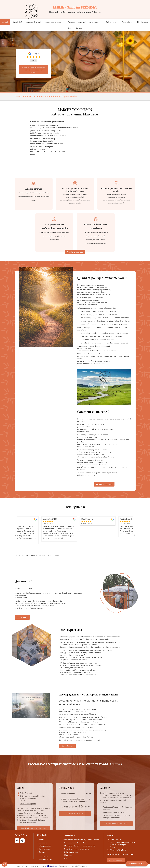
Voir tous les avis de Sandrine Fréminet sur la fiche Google (37, 555)
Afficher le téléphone (118, 850)
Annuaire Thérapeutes (79, 866)
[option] (75, 529)
